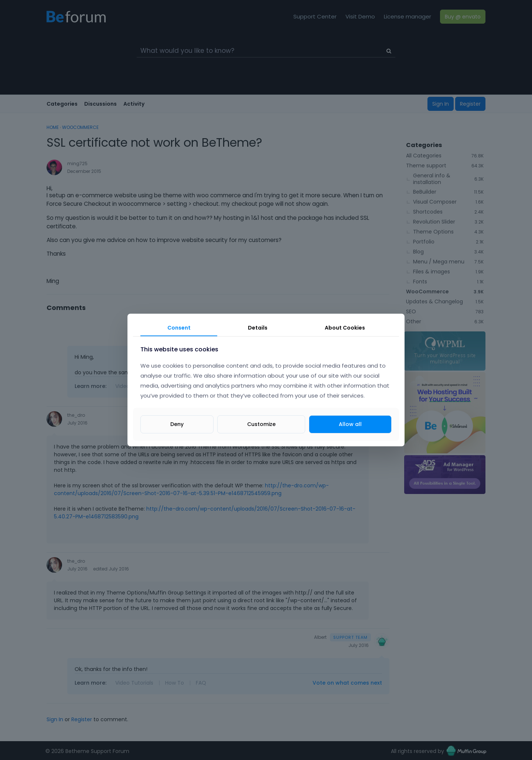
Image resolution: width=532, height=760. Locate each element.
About (345, 328)
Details (258, 328)
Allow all (350, 424)
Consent (179, 328)
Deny (177, 424)
